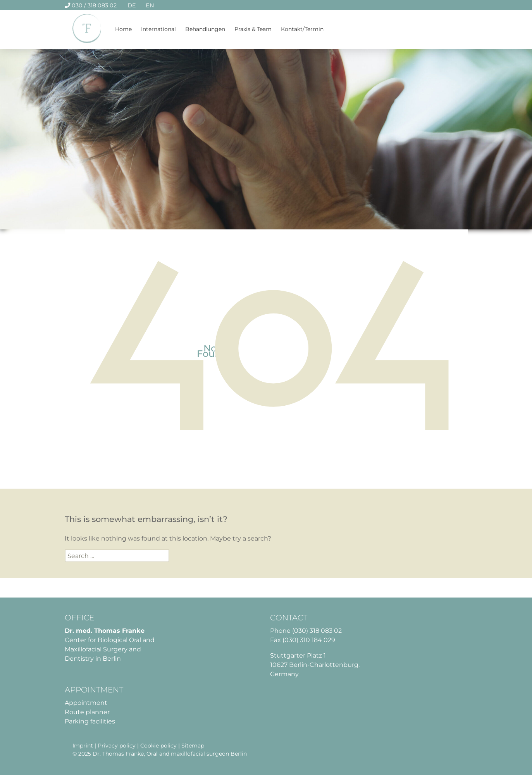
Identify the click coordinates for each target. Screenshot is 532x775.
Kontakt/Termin (302, 29)
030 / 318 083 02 (91, 5)
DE (132, 5)
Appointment (86, 703)
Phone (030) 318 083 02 (306, 631)
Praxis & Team (253, 29)
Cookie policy (158, 746)
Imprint (83, 746)
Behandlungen (205, 29)
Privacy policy (117, 746)
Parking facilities (90, 721)
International (158, 29)
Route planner (87, 712)
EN (150, 5)
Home (123, 29)
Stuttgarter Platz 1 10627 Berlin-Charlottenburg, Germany (315, 665)
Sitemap (193, 746)
